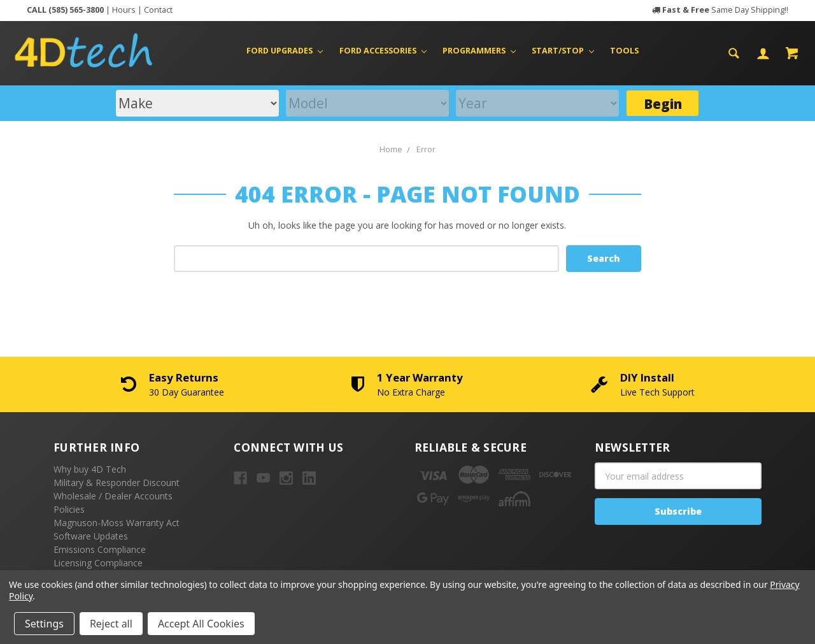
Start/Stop (563, 51)
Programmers (479, 51)
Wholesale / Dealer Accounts (113, 496)
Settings (44, 624)
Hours (124, 10)
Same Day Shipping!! (725, 10)
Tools (624, 51)
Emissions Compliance (100, 549)
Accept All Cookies (201, 624)
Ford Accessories (383, 51)
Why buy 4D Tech (90, 469)
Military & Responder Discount (117, 483)
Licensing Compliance (98, 563)
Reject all (111, 624)
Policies (69, 509)
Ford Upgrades (285, 51)
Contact (158, 10)
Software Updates (91, 536)
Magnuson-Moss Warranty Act (117, 523)
